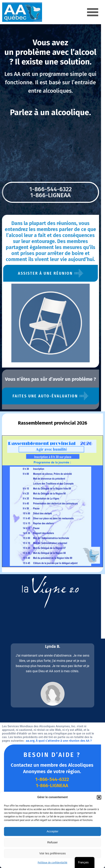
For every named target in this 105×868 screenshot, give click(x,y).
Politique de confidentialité (52, 863)
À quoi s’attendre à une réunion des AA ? (40, 733)
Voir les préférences (52, 853)
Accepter (52, 831)
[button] (99, 797)
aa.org (6, 733)
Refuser (52, 842)
